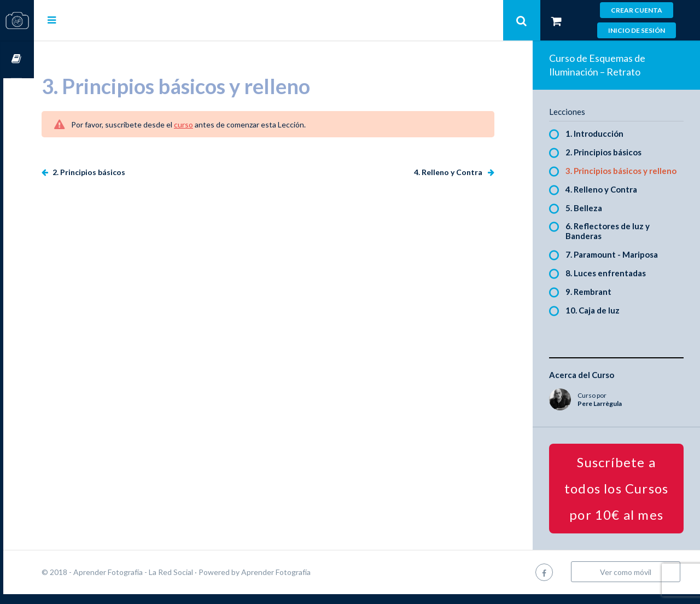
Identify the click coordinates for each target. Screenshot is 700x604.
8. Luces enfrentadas (613, 283)
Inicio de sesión (637, 30)
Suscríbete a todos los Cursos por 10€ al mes (620, 498)
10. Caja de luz (600, 320)
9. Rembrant (596, 301)
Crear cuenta (637, 10)
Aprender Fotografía (307, 582)
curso (214, 124)
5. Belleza (591, 218)
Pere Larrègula (607, 413)
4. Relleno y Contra (457, 172)
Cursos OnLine (17, 59)
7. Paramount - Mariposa (619, 264)
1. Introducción (602, 133)
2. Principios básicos (119, 172)
